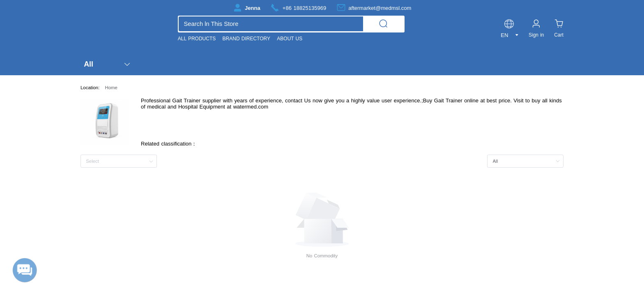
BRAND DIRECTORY (246, 39)
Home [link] (111, 88)
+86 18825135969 (304, 8)
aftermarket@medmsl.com (380, 8)
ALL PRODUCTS (197, 39)
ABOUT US (290, 39)
